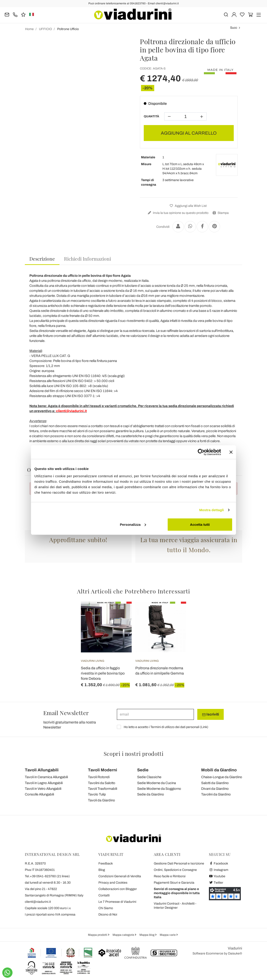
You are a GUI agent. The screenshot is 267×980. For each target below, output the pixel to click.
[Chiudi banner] (231, 452)
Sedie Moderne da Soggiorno (159, 789)
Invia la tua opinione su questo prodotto (178, 213)
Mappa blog (147, 935)
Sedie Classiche (149, 777)
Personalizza (133, 524)
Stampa (220, 213)
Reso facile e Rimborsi (170, 876)
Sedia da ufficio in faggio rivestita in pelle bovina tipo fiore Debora (103, 673)
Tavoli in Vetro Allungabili (43, 789)
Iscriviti (211, 714)
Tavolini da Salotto (102, 783)
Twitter (216, 883)
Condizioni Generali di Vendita (120, 876)
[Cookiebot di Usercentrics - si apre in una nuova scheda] (201, 452)
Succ (234, 28)
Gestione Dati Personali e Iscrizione (179, 863)
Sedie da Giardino (151, 794)
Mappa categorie (124, 935)
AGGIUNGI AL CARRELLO (189, 133)
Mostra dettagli (211, 510)
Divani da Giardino (215, 789)
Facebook (218, 863)
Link (204, 727)
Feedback (106, 863)
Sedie (143, 770)
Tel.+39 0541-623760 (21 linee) (47, 876)
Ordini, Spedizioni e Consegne (175, 870)
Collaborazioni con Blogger (118, 889)
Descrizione (42, 259)
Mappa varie (168, 935)
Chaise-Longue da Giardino (222, 777)
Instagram (219, 870)
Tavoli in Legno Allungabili (44, 783)
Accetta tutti (200, 524)
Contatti (104, 895)
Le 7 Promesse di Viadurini (117, 902)
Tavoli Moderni (103, 770)
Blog (102, 870)
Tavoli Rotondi (99, 777)
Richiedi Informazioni (87, 259)
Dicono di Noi (108, 915)
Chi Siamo (106, 908)
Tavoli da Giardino (101, 800)
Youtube (217, 876)
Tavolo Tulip (97, 794)
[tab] (42, 259)
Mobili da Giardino (219, 770)
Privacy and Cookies (113, 883)
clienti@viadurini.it (38, 902)
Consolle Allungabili (39, 794)
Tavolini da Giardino (216, 794)
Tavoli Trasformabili (103, 789)
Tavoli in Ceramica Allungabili (46, 777)
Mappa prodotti (98, 935)
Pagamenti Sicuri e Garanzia (174, 883)
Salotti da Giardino (215, 783)
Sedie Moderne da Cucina (157, 783)
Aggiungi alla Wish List (188, 206)
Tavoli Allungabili (42, 770)
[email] (155, 714)
